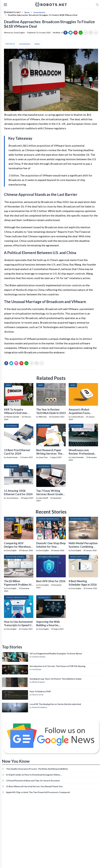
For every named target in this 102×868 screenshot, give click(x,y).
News (37, 44)
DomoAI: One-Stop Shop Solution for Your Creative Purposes (51, 547)
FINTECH (10, 44)
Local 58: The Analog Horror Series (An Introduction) (55, 704)
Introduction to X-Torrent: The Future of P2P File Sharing (57, 666)
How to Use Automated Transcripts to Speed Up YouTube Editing (18, 625)
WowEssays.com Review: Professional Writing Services (81, 454)
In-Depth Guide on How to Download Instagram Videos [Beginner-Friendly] (33, 775)
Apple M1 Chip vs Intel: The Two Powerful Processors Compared (38, 792)
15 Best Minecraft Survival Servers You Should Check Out (34, 786)
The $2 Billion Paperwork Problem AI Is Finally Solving (18, 585)
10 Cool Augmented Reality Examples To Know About (56, 653)
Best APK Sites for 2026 (51, 581)
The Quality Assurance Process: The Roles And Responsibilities (37, 769)
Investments (25, 44)
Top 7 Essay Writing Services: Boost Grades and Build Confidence (50, 494)
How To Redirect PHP (40, 691)
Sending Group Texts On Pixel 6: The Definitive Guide (56, 679)
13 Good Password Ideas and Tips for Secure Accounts (33, 780)
